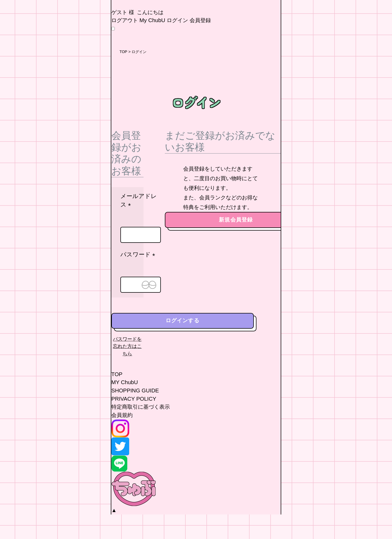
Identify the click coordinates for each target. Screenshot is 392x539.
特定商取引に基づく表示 (141, 431)
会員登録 (200, 45)
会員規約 (122, 439)
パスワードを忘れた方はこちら (127, 371)
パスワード (139, 279)
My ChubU (152, 45)
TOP (123, 77)
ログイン (177, 45)
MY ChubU (125, 407)
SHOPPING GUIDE (135, 415)
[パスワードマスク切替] (149, 309)
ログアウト (125, 45)
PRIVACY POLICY (134, 423)
